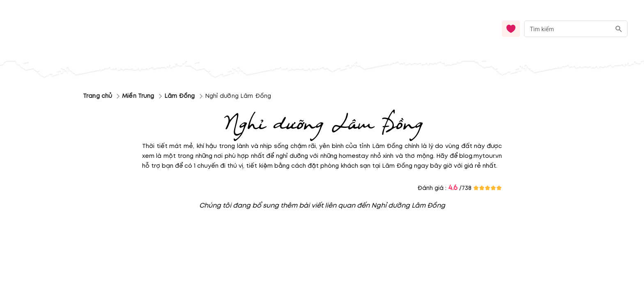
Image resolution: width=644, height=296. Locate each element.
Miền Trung (138, 96)
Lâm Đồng (180, 96)
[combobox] (576, 29)
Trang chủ (98, 96)
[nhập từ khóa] (567, 29)
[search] (619, 29)
